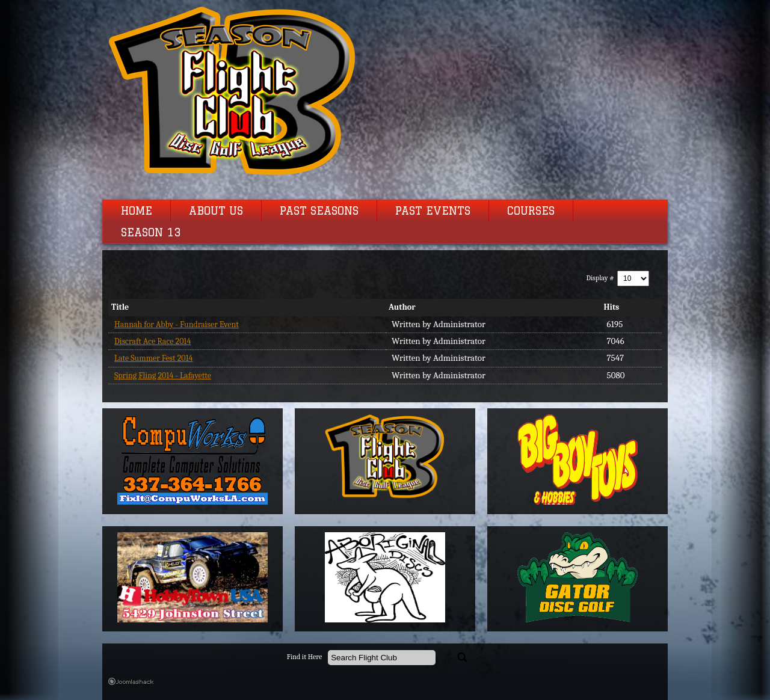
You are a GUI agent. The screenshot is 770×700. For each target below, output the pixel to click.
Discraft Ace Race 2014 (152, 341)
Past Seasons (319, 211)
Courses (531, 211)
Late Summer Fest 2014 (154, 358)
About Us (216, 211)
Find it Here (304, 657)
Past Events (433, 211)
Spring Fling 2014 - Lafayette (163, 376)
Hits (612, 307)
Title (120, 307)
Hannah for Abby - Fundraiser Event (177, 324)
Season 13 (151, 233)
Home (137, 211)
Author (402, 307)
